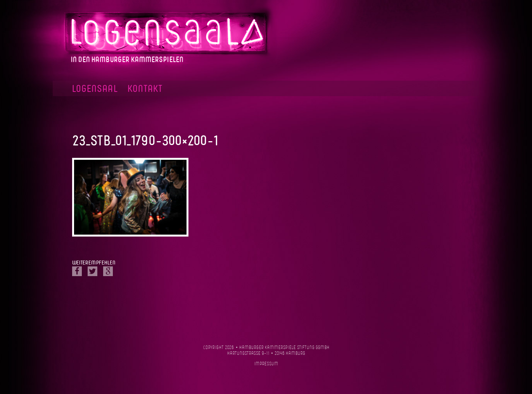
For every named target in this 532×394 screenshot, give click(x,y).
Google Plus (108, 271)
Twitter (92, 271)
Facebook (436, 88)
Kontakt (145, 89)
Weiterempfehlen (94, 263)
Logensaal (95, 89)
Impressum (266, 364)
